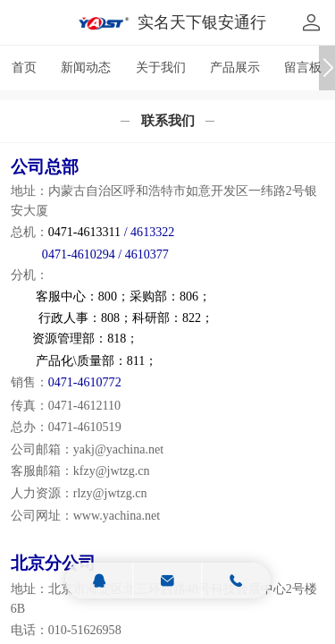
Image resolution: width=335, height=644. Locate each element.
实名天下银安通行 (202, 22)
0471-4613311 (84, 232)
